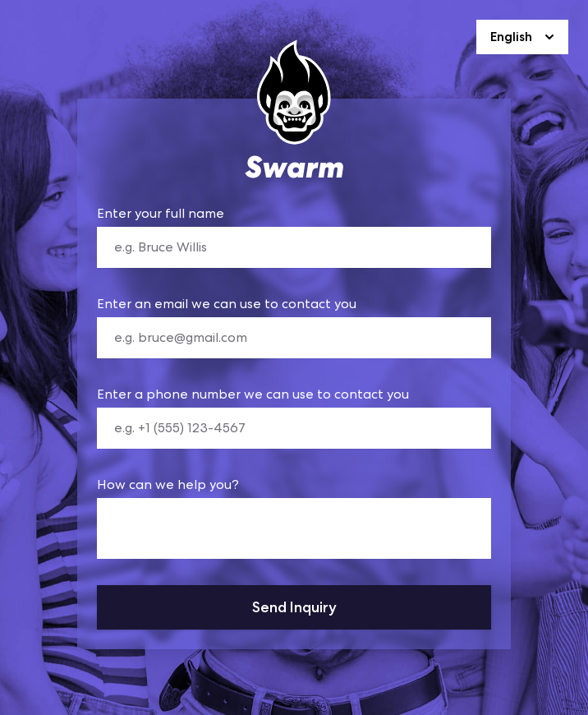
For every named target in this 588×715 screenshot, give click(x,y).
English (524, 37)
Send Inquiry (294, 607)
